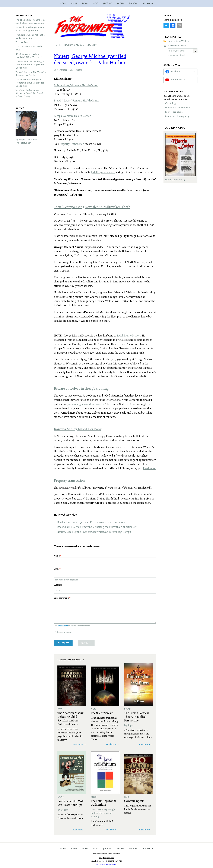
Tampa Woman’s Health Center (72, 116)
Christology (171, 103)
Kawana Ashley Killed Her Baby (78, 429)
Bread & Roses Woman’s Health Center (77, 100)
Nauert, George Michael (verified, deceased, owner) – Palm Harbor (91, 59)
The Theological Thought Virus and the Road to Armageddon (30, 21)
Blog (96, 3)
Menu (74, 3)
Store (85, 3)
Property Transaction (72, 144)
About (121, 3)
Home (63, 3)
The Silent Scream (102, 713)
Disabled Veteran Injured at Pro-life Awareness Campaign (91, 522)
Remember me (64, 632)
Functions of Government (178, 108)
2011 (71, 70)
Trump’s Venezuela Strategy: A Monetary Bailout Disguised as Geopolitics (30, 65)
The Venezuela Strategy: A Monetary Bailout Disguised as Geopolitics (30, 83)
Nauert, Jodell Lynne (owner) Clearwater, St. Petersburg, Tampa (94, 532)
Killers (79, 70)
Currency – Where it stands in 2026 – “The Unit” (28, 56)
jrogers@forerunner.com (107, 864)
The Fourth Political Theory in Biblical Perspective (136, 717)
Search (133, 3)
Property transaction (69, 480)
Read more (149, 468)
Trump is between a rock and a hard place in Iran (30, 36)
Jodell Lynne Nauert (103, 172)
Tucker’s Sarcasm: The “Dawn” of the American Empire (31, 74)
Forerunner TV (178, 80)
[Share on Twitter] (166, 25)
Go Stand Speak (134, 801)
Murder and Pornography (177, 116)
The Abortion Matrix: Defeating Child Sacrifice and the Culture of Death (71, 718)
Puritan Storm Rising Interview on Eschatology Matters (30, 29)
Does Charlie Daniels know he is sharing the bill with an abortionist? (97, 527)
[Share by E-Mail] (179, 25)
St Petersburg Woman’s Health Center (76, 85)
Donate (146, 849)
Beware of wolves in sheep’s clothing (81, 388)
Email (57, 569)
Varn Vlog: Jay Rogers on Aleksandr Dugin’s (29, 93)
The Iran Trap (22, 42)
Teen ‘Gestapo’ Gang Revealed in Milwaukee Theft (92, 207)
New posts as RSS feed (179, 41)
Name (57, 556)
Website (58, 585)
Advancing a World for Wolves (86, 404)
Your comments (61, 598)
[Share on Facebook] (173, 25)
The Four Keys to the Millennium (104, 803)
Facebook (176, 72)
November (62, 70)
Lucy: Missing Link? (174, 112)
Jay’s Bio (108, 3)
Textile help (63, 626)
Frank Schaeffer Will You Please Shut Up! (70, 803)
